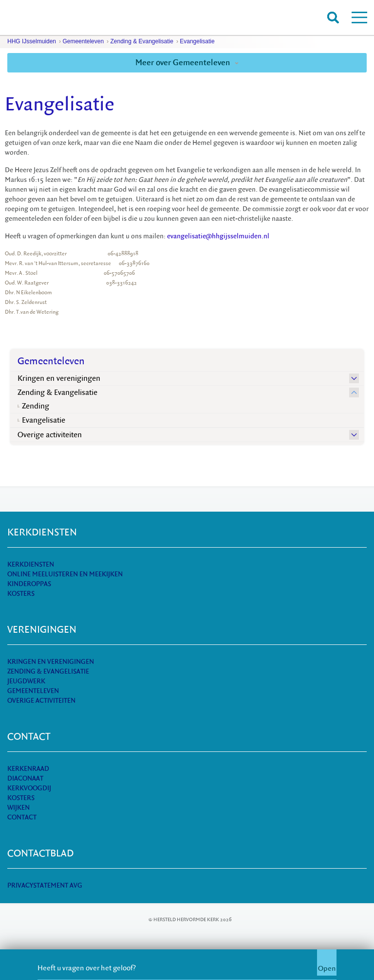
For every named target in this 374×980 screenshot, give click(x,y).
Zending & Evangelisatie (141, 41)
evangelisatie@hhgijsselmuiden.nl (218, 236)
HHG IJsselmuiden (32, 41)
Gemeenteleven (83, 41)
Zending (36, 406)
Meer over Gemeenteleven (187, 62)
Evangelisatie (197, 41)
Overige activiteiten (50, 435)
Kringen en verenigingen (59, 378)
